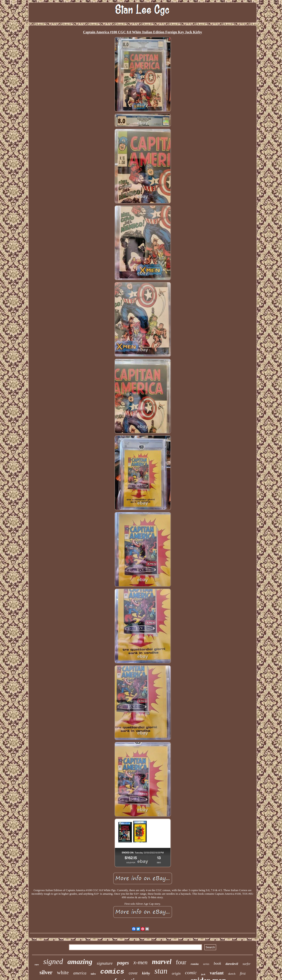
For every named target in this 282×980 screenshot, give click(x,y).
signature (105, 963)
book (217, 963)
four (181, 962)
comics (112, 972)
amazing (80, 962)
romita (195, 964)
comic (191, 973)
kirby (146, 973)
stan (161, 971)
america (80, 973)
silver (46, 972)
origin (176, 973)
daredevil (232, 964)
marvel (162, 962)
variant (217, 973)
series (206, 964)
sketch (232, 974)
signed (53, 961)
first (243, 973)
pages (123, 963)
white (63, 972)
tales (93, 974)
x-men (140, 962)
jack (203, 974)
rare (37, 964)
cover (133, 973)
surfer (246, 964)
